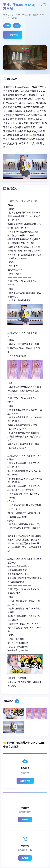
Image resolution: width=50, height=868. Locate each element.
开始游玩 (13, 35)
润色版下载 (25, 781)
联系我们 (25, 858)
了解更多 (25, 819)
